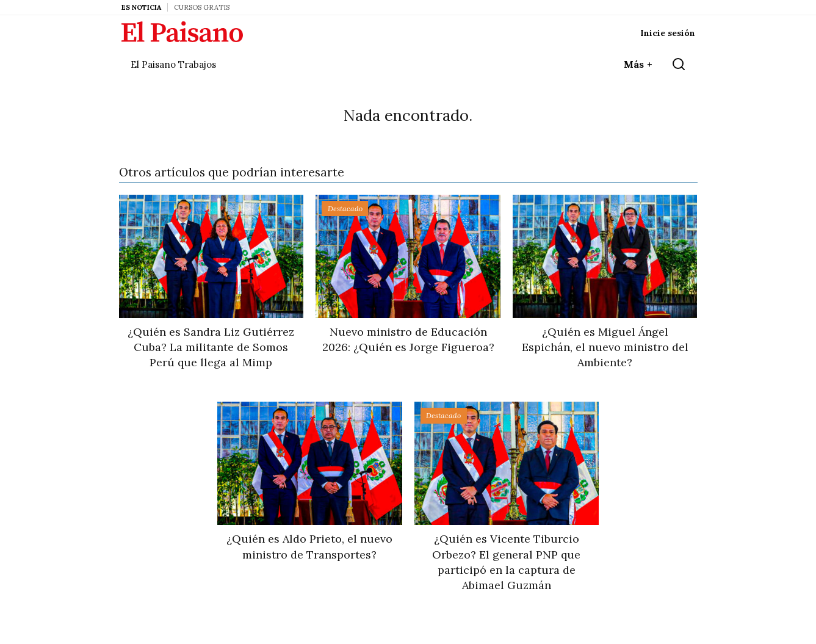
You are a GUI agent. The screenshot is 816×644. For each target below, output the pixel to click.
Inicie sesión (668, 33)
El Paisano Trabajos (173, 64)
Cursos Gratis (202, 7)
